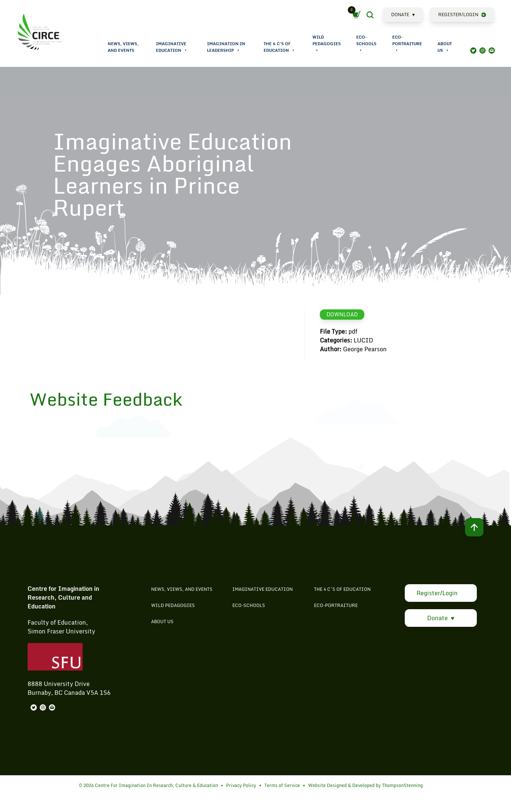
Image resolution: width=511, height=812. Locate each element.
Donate (403, 15)
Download (342, 314)
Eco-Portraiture (407, 44)
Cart (358, 15)
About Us (445, 47)
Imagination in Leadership (226, 47)
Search (376, 16)
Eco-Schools (366, 44)
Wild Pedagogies (327, 44)
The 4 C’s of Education (279, 47)
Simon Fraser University (61, 642)
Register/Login (462, 15)
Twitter (473, 51)
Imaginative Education (172, 47)
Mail (492, 51)
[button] (185, 50)
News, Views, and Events (123, 47)
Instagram (483, 51)
